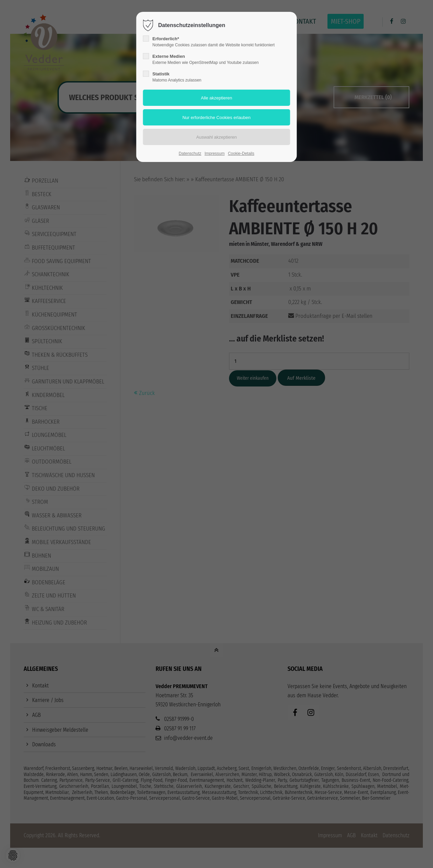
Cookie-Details (241, 154)
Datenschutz (190, 154)
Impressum (215, 154)
